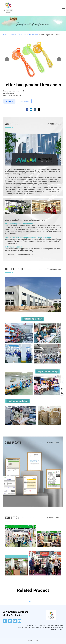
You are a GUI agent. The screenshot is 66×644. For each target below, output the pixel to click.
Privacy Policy (33, 640)
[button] (7, 59)
